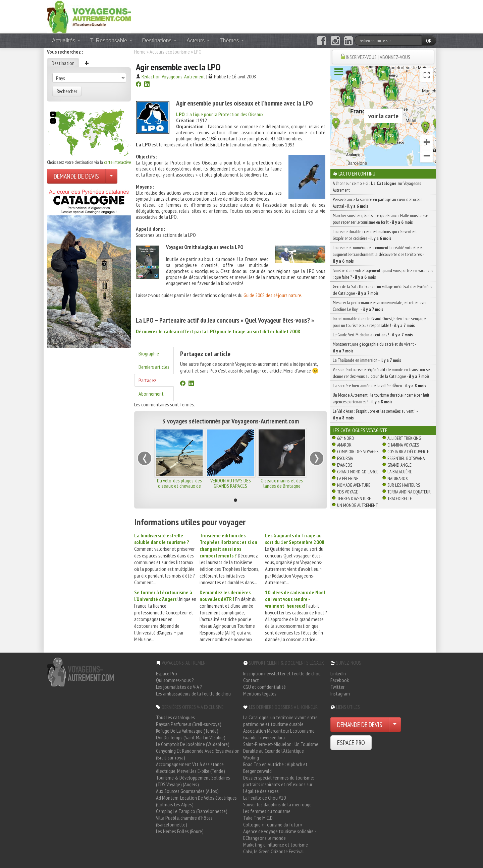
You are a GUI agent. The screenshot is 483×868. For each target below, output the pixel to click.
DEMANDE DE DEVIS (76, 176)
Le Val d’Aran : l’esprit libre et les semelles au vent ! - (375, 414)
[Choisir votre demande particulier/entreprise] (111, 176)
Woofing (251, 757)
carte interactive (117, 162)
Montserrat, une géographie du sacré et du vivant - (374, 347)
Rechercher (67, 91)
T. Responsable (111, 40)
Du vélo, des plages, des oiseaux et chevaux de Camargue (179, 486)
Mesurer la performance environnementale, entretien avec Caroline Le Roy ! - (380, 306)
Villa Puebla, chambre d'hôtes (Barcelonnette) (184, 821)
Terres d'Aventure (354, 498)
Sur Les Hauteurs (404, 485)
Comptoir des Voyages (358, 452)
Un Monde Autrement (357, 505)
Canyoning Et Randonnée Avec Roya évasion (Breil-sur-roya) (198, 754)
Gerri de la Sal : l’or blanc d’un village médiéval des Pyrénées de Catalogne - (382, 290)
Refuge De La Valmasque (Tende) (187, 731)
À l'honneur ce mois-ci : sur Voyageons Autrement (377, 187)
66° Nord (346, 438)
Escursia (345, 458)
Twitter (337, 687)
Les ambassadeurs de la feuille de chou (193, 693)
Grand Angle (399, 465)
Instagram (340, 693)
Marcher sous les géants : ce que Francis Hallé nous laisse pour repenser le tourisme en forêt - (380, 219)
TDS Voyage (347, 492)
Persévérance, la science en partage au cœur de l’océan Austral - (378, 203)
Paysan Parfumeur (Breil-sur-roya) (189, 724)
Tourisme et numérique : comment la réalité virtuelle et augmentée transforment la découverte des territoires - (378, 254)
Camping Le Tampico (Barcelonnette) (192, 811)
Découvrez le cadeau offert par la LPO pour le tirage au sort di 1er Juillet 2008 (218, 331)
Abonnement (151, 394)
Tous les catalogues (175, 717)
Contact (251, 680)
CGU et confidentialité (264, 687)
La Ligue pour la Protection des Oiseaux (220, 114)
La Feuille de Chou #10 (264, 798)
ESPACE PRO (351, 743)
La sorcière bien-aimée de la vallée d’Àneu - (380, 386)
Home (140, 52)
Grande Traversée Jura (264, 737)
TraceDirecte (400, 498)
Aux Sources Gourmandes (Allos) (187, 791)
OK (429, 41)
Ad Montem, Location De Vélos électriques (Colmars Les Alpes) (196, 801)
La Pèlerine (348, 478)
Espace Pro (167, 673)
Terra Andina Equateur (409, 492)
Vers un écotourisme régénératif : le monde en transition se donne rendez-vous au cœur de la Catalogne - (381, 373)
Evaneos (345, 465)
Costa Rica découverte (408, 452)
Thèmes (232, 40)
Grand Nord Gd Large (358, 472)
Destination (63, 63)
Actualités (66, 40)
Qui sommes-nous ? (175, 680)
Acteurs (198, 40)
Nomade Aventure (354, 485)
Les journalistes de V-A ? (179, 687)
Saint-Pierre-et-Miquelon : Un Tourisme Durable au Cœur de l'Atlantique (281, 747)
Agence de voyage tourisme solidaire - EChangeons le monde (280, 834)
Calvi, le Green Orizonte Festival (274, 851)
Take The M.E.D (258, 818)
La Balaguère (400, 472)
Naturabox (398, 478)
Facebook (340, 680)
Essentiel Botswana (406, 458)
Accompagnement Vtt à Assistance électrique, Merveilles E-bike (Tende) (191, 767)
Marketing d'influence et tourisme (276, 845)
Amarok (344, 445)
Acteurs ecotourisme (170, 52)
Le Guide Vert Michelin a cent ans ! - (373, 335)
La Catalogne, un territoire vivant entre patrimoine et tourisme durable (280, 721)
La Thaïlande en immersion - (367, 360)
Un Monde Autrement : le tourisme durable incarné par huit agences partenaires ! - (381, 398)
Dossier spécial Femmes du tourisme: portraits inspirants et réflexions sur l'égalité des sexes (279, 784)
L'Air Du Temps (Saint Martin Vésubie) (191, 737)
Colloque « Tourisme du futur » (273, 824)
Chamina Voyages (403, 445)
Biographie (149, 353)
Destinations (159, 40)
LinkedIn (338, 673)
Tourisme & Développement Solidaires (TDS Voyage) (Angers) (193, 781)
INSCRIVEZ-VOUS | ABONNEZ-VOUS (378, 57)
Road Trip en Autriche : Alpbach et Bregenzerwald (275, 767)
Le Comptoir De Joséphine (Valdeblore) (193, 744)
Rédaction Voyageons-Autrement (173, 76)
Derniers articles (154, 367)
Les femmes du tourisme (267, 811)
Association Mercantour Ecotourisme (279, 731)
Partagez (147, 380)
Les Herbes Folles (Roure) (180, 831)
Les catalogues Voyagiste (360, 430)
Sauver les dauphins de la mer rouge (277, 804)
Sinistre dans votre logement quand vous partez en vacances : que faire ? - (383, 274)
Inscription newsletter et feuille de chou (282, 673)
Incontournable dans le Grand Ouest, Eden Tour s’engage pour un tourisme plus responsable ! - (379, 322)
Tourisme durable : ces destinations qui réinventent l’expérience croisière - (375, 235)
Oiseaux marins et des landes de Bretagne (282, 483)
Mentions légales (260, 693)
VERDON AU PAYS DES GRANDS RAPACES (231, 483)
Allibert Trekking (404, 438)
